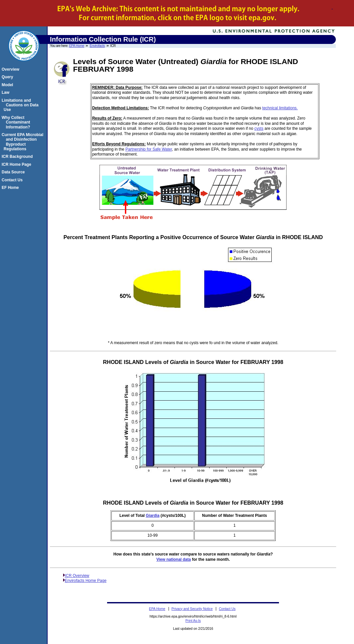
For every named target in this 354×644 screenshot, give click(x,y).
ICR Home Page (17, 164)
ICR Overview (77, 576)
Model (8, 85)
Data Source (14, 172)
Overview (11, 69)
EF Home (11, 188)
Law (6, 92)
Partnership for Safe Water (149, 149)
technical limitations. (280, 108)
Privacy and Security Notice (192, 609)
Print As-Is (193, 621)
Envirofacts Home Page (86, 581)
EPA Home (77, 46)
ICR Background (18, 157)
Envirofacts (97, 46)
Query (8, 77)
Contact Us (13, 180)
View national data (174, 559)
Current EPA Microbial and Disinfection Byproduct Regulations (23, 142)
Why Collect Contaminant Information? (17, 122)
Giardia (153, 516)
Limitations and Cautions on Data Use (21, 105)
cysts (259, 128)
